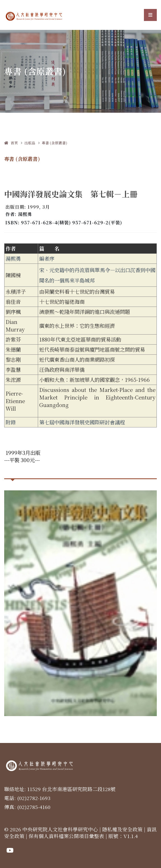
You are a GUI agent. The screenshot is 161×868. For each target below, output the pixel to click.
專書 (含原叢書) (54, 143)
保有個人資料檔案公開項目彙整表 (66, 836)
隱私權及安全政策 (122, 829)
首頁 (11, 143)
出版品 (30, 143)
